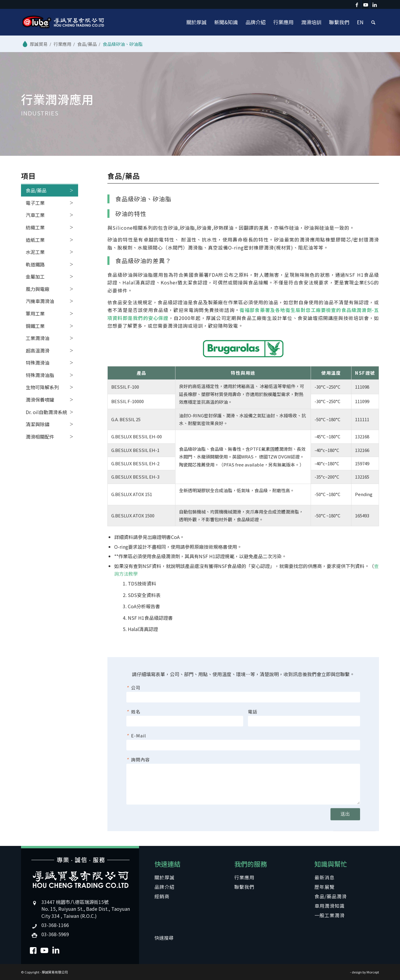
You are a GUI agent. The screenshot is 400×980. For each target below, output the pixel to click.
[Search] (373, 22)
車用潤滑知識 (330, 906)
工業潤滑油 (38, 338)
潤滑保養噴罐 (40, 400)
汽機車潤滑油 (40, 301)
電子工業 (35, 203)
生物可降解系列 (42, 387)
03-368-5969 (55, 934)
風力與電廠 (38, 289)
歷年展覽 (325, 887)
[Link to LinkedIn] (375, 4)
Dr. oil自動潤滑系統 (46, 412)
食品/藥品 (36, 190)
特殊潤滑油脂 (40, 375)
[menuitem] (196, 22)
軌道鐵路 (35, 264)
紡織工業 (35, 227)
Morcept (373, 972)
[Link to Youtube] (366, 4)
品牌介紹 (164, 887)
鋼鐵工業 (35, 326)
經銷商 (162, 896)
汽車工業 (35, 215)
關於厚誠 (164, 877)
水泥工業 (35, 252)
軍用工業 (35, 313)
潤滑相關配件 (40, 437)
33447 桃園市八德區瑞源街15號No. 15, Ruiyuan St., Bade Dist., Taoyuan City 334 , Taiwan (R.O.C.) (86, 909)
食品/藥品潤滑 (331, 896)
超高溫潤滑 (38, 350)
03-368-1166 (55, 925)
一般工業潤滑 (330, 915)
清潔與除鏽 (38, 424)
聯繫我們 (244, 887)
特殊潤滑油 (38, 363)
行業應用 (244, 877)
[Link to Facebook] (357, 4)
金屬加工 (35, 276)
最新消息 (325, 877)
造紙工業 (35, 240)
